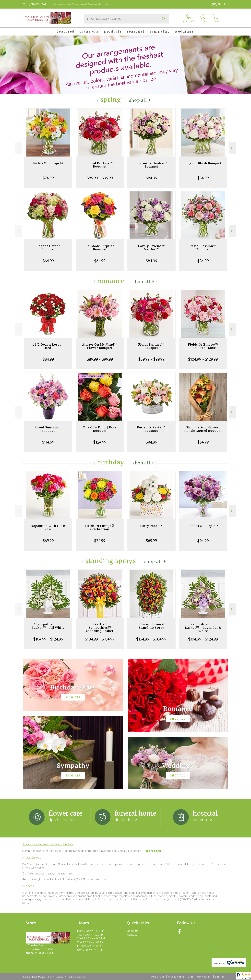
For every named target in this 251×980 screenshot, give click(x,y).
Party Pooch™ (151, 526)
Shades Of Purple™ (203, 526)
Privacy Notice (176, 977)
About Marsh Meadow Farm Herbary (49, 844)
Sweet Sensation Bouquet (48, 429)
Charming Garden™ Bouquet (151, 165)
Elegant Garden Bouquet (48, 248)
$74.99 (48, 178)
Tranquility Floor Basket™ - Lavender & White (203, 628)
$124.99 (100, 442)
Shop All (138, 100)
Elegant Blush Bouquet (203, 163)
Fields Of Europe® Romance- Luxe (203, 346)
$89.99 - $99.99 (100, 178)
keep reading (152, 851)
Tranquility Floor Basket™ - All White (48, 626)
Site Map (220, 977)
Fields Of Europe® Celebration (100, 527)
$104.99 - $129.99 (203, 359)
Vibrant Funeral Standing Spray (151, 626)
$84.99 (151, 178)
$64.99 (48, 261)
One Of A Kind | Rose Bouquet (100, 429)
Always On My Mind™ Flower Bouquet (100, 346)
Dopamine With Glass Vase (48, 527)
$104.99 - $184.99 (100, 639)
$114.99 (48, 442)
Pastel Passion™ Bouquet (203, 248)
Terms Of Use (157, 977)
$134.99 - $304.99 (151, 639)
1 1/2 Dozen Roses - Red (48, 346)
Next (232, 148)
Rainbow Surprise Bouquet (100, 248)
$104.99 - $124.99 (48, 639)
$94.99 (203, 541)
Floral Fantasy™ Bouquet (100, 165)
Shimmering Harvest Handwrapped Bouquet (203, 429)
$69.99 (48, 541)
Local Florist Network (200, 977)
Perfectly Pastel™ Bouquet (151, 429)
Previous (19, 148)
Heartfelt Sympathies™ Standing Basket (100, 628)
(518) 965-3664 (37, 4)
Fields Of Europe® (48, 163)
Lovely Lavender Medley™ (151, 248)
